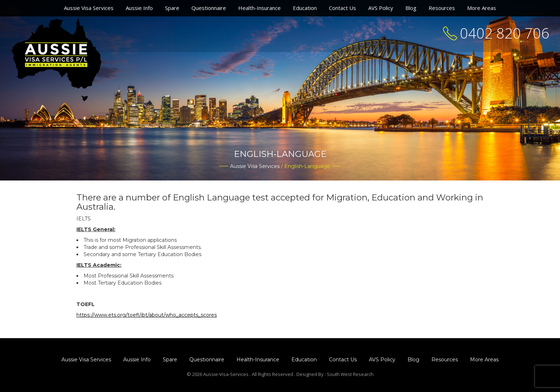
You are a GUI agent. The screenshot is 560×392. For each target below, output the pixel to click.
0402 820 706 (505, 33)
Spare (172, 8)
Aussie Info (139, 8)
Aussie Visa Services (89, 8)
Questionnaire (209, 8)
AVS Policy (381, 8)
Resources (442, 8)
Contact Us (342, 8)
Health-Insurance (259, 8)
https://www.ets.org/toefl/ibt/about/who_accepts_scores (147, 315)
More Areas (482, 8)
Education (305, 8)
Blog (411, 8)
